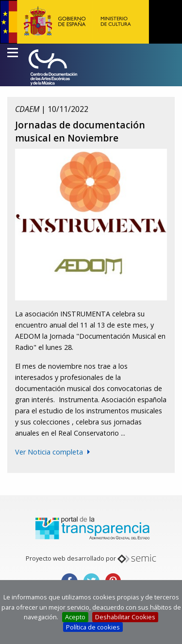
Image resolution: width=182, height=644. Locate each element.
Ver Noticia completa (49, 452)
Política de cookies (93, 627)
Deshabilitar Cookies (125, 617)
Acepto (75, 617)
